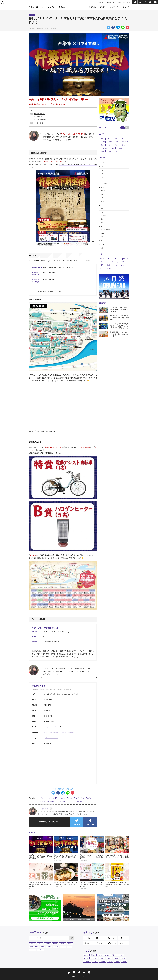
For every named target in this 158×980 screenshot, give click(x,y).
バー (102, 268)
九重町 (110, 151)
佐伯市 (124, 139)
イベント (52, 7)
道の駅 (102, 223)
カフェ (102, 180)
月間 (123, 128)
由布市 (103, 145)
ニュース (125, 7)
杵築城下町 (51, 801)
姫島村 (117, 151)
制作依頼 (108, 2)
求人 (31, 7)
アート (115, 265)
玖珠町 (103, 151)
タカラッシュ (50, 798)
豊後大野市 (125, 142)
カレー (102, 194)
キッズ (111, 262)
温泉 (102, 219)
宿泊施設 (103, 216)
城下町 (77, 798)
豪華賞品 (80, 801)
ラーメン (103, 187)
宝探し (89, 798)
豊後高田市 (104, 148)
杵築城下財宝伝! (40, 114)
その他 (101, 248)
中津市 (117, 139)
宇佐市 (110, 142)
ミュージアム (104, 205)
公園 (102, 209)
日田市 (103, 142)
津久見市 (120, 148)
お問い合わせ (126, 2)
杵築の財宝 (42, 801)
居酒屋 (109, 265)
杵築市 (72, 801)
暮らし (104, 7)
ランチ (111, 259)
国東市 (124, 145)
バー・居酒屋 (104, 184)
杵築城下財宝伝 (62, 801)
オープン (103, 259)
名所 (102, 212)
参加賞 (70, 798)
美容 (102, 237)
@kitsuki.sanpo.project (51, 738)
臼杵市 (117, 142)
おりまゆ (45, 809)
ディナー (118, 259)
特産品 (102, 233)
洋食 (102, 174)
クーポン (41, 7)
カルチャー (102, 198)
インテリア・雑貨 (105, 230)
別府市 (110, 139)
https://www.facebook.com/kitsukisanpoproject (59, 732)
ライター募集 (117, 2)
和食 (102, 170)
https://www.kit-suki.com (52, 727)
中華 (102, 177)
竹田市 (112, 148)
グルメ (62, 7)
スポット (93, 7)
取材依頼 (101, 2)
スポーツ (117, 268)
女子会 (126, 259)
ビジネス (114, 7)
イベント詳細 (39, 123)
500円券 (41, 798)
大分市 (103, 139)
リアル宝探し (61, 798)
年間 (127, 128)
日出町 (117, 145)
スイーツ (103, 191)
